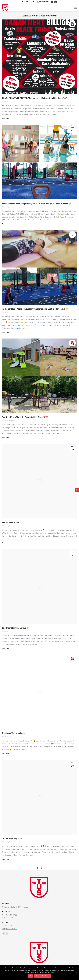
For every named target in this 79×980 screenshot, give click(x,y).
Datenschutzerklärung (43, 976)
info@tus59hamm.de (10, 929)
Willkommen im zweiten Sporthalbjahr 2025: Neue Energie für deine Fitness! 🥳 (37, 204)
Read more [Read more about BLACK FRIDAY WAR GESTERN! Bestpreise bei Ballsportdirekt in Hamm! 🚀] (6, 119)
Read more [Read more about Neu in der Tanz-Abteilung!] (6, 754)
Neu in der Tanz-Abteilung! (14, 733)
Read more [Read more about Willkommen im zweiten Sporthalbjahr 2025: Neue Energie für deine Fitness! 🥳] (6, 224)
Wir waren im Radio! (11, 523)
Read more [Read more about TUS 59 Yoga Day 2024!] (6, 859)
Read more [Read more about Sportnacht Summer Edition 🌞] (6, 648)
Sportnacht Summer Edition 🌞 (16, 628)
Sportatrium (13, 526)
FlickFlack (12, 420)
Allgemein (5, 101)
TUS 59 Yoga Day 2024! (12, 839)
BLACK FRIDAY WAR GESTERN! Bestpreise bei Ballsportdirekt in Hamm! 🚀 (34, 98)
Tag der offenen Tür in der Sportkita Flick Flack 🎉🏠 (25, 417)
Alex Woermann (49, 16)
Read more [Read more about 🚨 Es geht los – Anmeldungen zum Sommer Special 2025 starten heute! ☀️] (6, 332)
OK (31, 976)
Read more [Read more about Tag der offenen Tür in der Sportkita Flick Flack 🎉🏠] (6, 438)
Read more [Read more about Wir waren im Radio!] (6, 543)
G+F (10, 207)
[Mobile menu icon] (76, 8)
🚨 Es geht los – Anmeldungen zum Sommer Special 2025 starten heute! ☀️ (35, 309)
